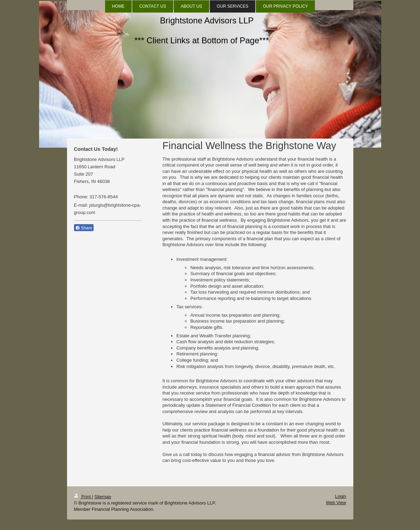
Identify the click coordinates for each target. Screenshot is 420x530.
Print (83, 497)
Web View (336, 503)
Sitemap (103, 497)
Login (341, 496)
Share (84, 228)
